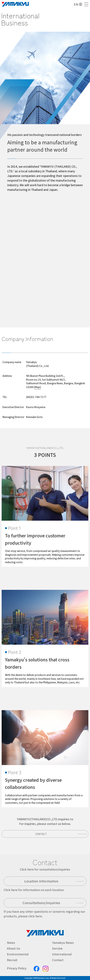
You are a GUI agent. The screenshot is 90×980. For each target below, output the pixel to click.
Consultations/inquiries (41, 903)
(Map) (38, 387)
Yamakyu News (63, 942)
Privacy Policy (17, 968)
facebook (36, 969)
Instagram (46, 969)
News (11, 942)
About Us (14, 948)
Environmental (18, 954)
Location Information (41, 881)
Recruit (12, 960)
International (62, 954)
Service (57, 948)
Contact (41, 834)
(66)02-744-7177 (36, 397)
